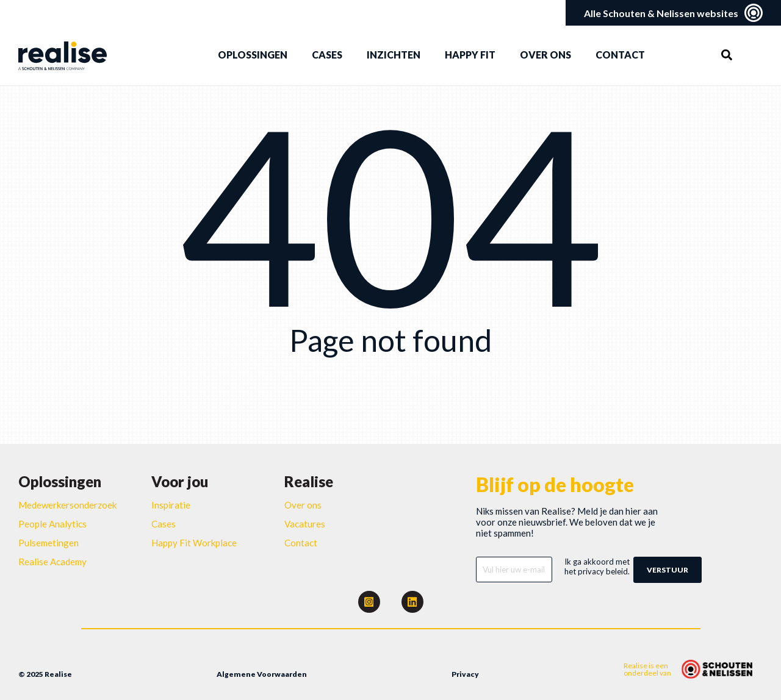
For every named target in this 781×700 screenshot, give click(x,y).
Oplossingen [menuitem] (253, 55)
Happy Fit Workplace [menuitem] (194, 543)
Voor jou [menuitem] (180, 481)
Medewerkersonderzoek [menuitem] (67, 505)
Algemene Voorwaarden (262, 674)
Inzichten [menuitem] (394, 55)
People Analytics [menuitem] (52, 524)
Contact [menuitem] (620, 55)
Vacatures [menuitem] (305, 524)
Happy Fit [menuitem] (470, 55)
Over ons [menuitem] (545, 55)
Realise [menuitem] (309, 481)
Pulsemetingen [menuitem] (49, 543)
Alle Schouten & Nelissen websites (673, 13)
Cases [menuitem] (327, 55)
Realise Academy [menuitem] (52, 562)
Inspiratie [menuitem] (171, 505)
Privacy (465, 674)
